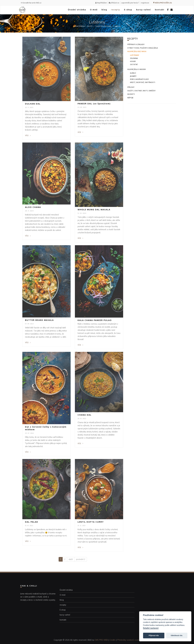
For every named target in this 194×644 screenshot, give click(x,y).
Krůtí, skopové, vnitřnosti (143, 82)
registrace (145, 3)
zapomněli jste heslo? (130, 3)
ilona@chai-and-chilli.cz (31, 3)
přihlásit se (115, 3)
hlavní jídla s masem (136, 69)
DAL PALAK (32, 522)
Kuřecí (133, 73)
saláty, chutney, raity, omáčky (141, 91)
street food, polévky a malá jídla (143, 48)
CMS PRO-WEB (101, 640)
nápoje (130, 98)
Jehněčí (133, 76)
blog (104, 10)
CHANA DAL (85, 415)
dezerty (131, 94)
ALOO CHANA (33, 207)
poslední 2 (81, 559)
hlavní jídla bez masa (103, 26)
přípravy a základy (136, 44)
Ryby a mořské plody (139, 79)
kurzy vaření (144, 10)
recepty (116, 10)
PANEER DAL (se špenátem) (94, 104)
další (71, 559)
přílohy (131, 87)
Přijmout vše (154, 635)
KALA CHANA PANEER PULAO (95, 320)
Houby (133, 61)
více (28, 136)
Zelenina (134, 58)
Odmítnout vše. (177, 635)
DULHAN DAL (33, 104)
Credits (113, 640)
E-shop (128, 10)
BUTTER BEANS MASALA (39, 320)
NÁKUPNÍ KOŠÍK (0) (162, 3)
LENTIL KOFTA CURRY (91, 522)
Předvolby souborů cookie (129, 640)
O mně (94, 10)
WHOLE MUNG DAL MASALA (94, 210)
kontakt (160, 10)
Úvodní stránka (77, 10)
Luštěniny (117, 26)
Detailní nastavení (151, 628)
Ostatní (134, 64)
